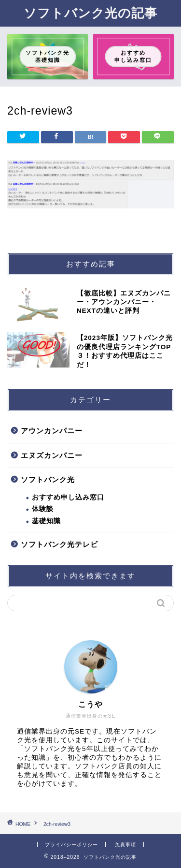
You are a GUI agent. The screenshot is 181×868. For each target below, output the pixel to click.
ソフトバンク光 (48, 479)
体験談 (43, 509)
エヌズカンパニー (52, 455)
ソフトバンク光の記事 (90, 13)
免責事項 (125, 845)
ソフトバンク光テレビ (59, 544)
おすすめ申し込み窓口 (68, 497)
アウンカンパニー (52, 431)
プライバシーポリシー (71, 845)
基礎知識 (46, 521)
